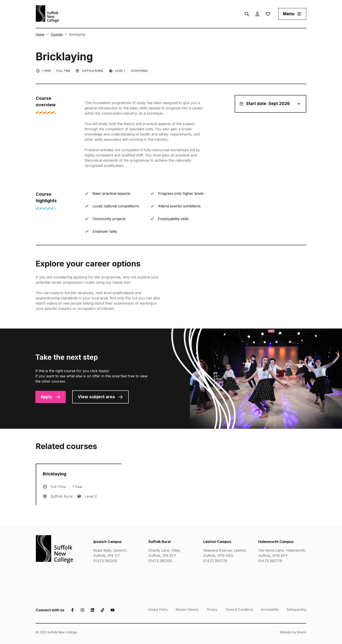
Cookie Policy (158, 609)
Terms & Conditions (239, 609)
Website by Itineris (293, 632)
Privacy (212, 609)
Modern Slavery (187, 609)
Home (40, 34)
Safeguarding (296, 609)
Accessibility (270, 609)
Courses (55, 34)
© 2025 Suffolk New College (56, 632)
